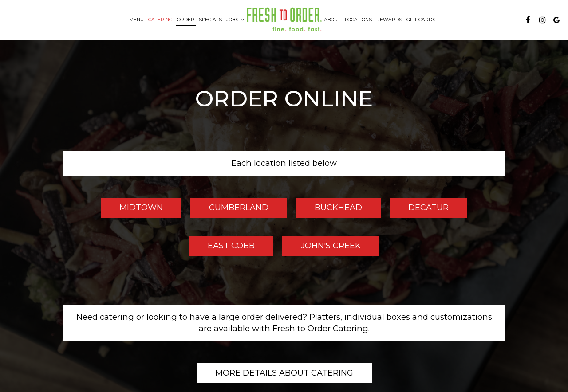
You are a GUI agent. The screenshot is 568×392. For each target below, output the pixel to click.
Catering (160, 20)
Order (186, 20)
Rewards (389, 20)
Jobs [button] (235, 20)
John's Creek (321, 248)
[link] (284, 20)
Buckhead (329, 210)
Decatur (419, 210)
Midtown (132, 210)
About (332, 20)
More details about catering (284, 373)
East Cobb (222, 248)
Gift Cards (421, 20)
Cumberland (229, 210)
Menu (136, 20)
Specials (210, 20)
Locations (358, 20)
